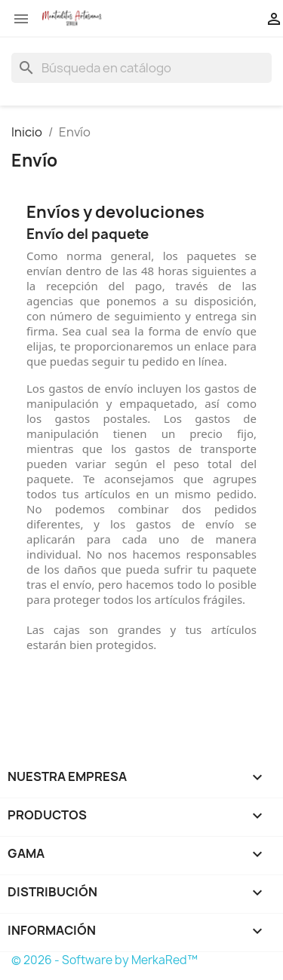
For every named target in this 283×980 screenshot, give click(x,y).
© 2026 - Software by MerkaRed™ (105, 960)
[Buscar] (141, 68)
